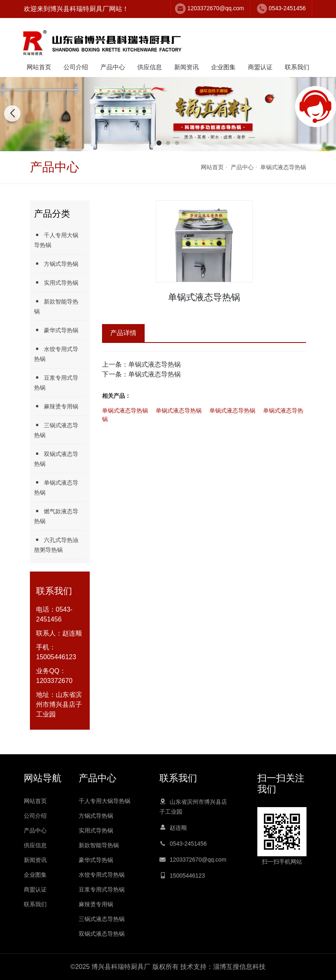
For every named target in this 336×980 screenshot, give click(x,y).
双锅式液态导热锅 (56, 459)
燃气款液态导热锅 (56, 516)
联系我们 (297, 67)
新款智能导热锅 (56, 306)
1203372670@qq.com (216, 8)
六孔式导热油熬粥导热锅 (56, 545)
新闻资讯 (186, 67)
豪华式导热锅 (56, 330)
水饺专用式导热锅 (56, 354)
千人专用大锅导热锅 (56, 240)
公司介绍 (76, 67)
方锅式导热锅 (56, 264)
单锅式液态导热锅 (283, 167)
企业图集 (223, 67)
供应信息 (150, 67)
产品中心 (113, 67)
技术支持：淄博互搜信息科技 (223, 967)
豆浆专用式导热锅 (56, 382)
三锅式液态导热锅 (56, 430)
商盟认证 (260, 67)
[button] (159, 143)
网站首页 (39, 67)
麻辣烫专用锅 (56, 406)
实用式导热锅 (56, 282)
